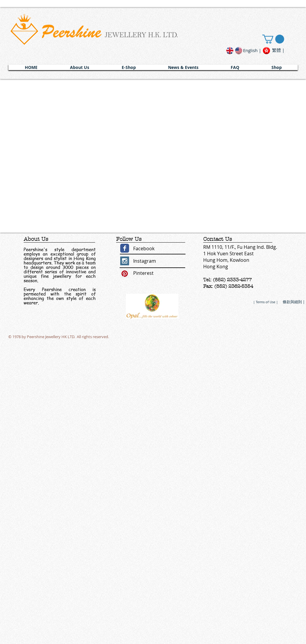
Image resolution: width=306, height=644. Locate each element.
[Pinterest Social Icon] (125, 274)
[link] (273, 39)
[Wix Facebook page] (125, 248)
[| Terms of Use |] (266, 302)
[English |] (252, 50)
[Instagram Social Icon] (125, 261)
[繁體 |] (278, 50)
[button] (80, 67)
